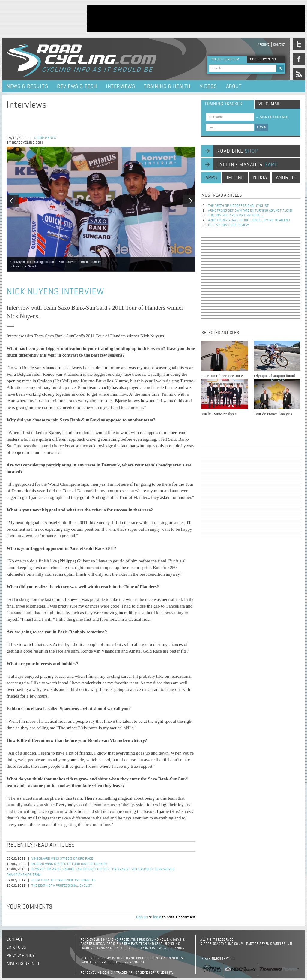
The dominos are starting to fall (236, 216)
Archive (264, 45)
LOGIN (262, 127)
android (286, 178)
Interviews (120, 86)
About (234, 86)
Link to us (16, 948)
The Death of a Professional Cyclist (62, 886)
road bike (237, 151)
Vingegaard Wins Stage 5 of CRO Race (62, 859)
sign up (142, 917)
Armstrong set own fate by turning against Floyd (250, 211)
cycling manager (247, 165)
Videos (208, 86)
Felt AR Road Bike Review (228, 225)
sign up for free (272, 117)
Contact (279, 45)
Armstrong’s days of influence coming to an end (249, 220)
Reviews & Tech (77, 86)
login (157, 917)
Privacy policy (21, 956)
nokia (260, 178)
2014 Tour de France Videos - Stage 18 (64, 880)
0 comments (45, 138)
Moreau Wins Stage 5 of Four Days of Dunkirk (70, 864)
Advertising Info (23, 964)
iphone (235, 178)
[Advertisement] (196, 19)
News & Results (27, 86)
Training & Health (167, 86)
